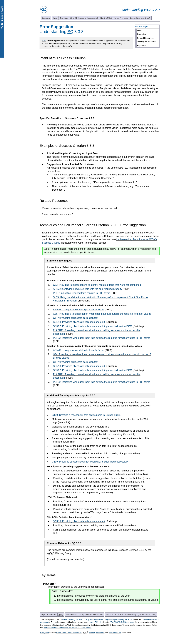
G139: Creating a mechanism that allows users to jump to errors (86, 415)
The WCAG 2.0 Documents (122, 622)
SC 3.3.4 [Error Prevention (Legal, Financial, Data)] (125, 18)
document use (115, 633)
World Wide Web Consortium (69, 633)
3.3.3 (44, 41)
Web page (99, 596)
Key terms (142, 46)
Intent (140, 30)
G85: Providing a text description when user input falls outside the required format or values (102, 314)
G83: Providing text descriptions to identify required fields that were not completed (97, 285)
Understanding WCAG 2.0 (141, 10)
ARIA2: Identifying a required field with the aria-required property (88, 289)
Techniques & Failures (147, 42)
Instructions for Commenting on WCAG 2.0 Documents (68, 628)
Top (43, 615)
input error (73, 41)
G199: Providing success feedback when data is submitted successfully (90, 462)
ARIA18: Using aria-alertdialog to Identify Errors (79, 310)
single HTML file (95, 622)
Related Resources (145, 38)
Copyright (45, 633)
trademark (100, 633)
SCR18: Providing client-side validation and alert (79, 322)
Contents (46, 18)
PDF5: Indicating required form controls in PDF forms (82, 293)
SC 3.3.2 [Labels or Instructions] (79, 18)
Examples (141, 34)
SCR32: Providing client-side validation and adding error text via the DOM (93, 326)
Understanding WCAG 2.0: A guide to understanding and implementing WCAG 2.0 (98, 619)
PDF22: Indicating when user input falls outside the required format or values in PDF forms (102, 338)
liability (92, 633)
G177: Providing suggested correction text (76, 318)
